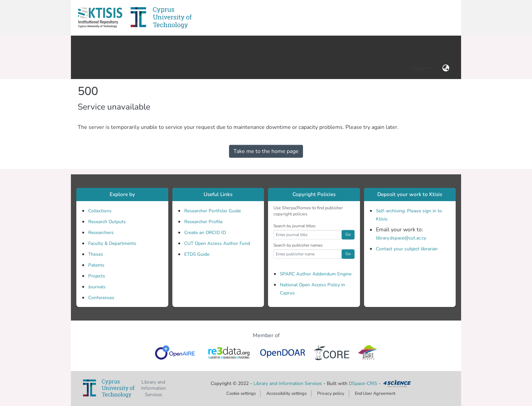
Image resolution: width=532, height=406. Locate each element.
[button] (100, 18)
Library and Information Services (288, 383)
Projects (97, 276)
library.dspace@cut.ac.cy (401, 238)
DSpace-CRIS (363, 383)
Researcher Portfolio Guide (213, 211)
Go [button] (348, 234)
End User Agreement (375, 393)
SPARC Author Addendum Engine (316, 274)
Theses (96, 254)
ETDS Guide (197, 254)
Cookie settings (241, 393)
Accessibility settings (287, 393)
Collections (100, 211)
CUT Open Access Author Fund (217, 243)
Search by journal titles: (295, 226)
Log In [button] (420, 68)
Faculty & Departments (112, 243)
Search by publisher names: (298, 245)
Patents (96, 265)
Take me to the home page (266, 151)
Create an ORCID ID (205, 233)
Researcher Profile (203, 222)
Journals (97, 287)
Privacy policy (331, 393)
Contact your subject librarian (407, 249)
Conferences (101, 298)
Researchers (101, 233)
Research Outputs (107, 222)
